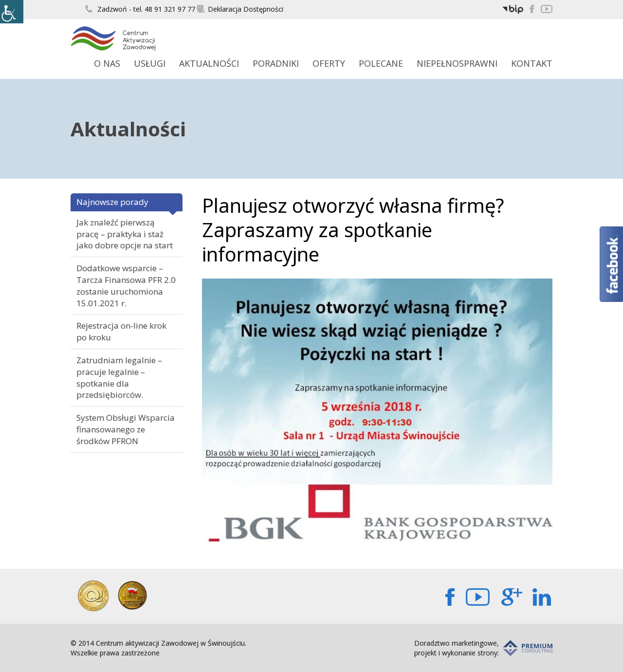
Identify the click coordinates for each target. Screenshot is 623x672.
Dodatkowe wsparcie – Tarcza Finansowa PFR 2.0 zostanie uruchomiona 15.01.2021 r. (126, 285)
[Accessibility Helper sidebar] (12, 12)
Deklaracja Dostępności (240, 9)
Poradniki (276, 63)
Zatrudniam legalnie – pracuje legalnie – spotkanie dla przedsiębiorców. (119, 377)
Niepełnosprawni (457, 63)
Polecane (381, 63)
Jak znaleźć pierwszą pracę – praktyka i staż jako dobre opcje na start (125, 234)
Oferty (329, 63)
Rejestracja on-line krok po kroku (121, 331)
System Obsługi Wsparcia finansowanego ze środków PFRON (126, 429)
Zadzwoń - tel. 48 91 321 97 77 (140, 9)
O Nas (107, 63)
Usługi (150, 63)
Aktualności (209, 63)
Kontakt (532, 63)
